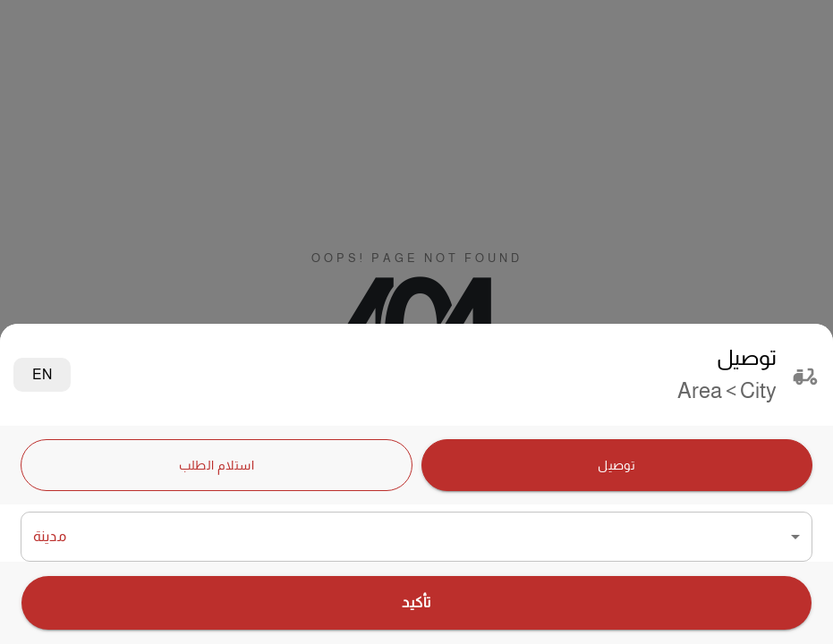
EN (42, 375)
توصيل (617, 466)
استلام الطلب (217, 466)
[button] (416, 537)
